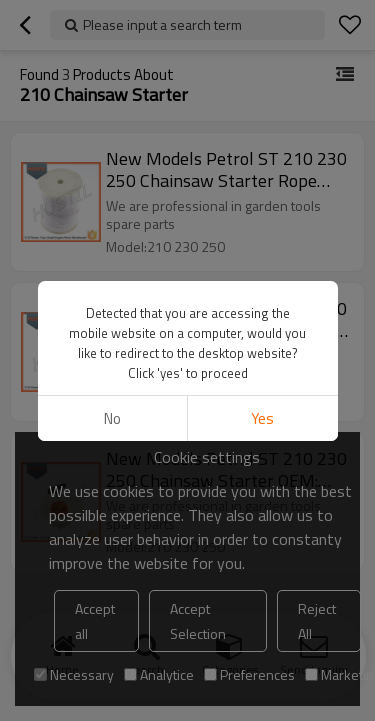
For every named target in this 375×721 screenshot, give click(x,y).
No (112, 418)
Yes (262, 418)
